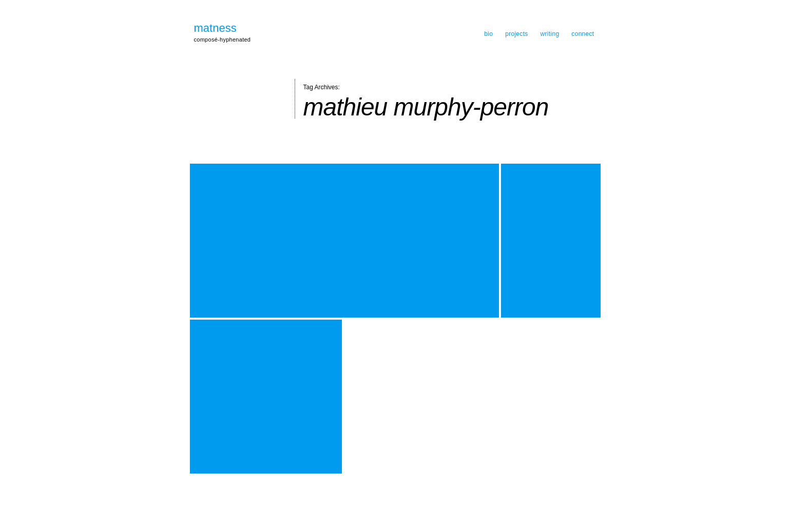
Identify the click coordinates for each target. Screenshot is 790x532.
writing (550, 34)
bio (488, 34)
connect (583, 34)
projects (516, 34)
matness (215, 28)
